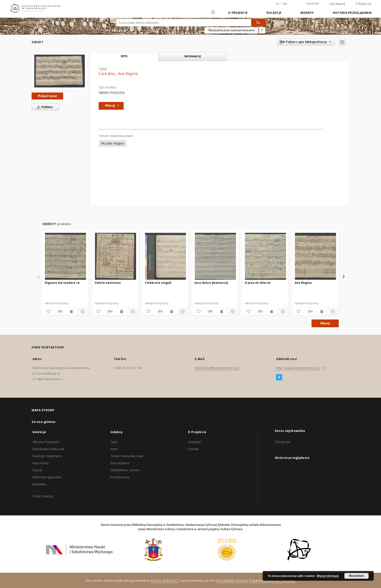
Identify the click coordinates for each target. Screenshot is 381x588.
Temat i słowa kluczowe (127, 456)
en (285, 4)
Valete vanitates (108, 283)
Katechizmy (41, 463)
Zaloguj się (363, 4)
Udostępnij (337, 4)
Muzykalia (39, 484)
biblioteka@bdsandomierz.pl (217, 368)
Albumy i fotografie (46, 442)
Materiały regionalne (47, 477)
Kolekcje (274, 13)
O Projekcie (238, 13)
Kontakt (193, 449)
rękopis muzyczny (112, 92)
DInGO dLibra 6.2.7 (165, 581)
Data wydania (120, 463)
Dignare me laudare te (62, 283)
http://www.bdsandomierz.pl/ (298, 368)
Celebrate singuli (158, 283)
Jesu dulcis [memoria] (211, 283)
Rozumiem (357, 576)
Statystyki (194, 442)
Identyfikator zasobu (125, 470)
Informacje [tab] (193, 56)
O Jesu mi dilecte (258, 283)
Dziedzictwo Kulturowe (49, 449)
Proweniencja (120, 477)
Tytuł (114, 442)
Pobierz (44, 107)
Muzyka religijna (113, 143)
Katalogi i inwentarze (47, 456)
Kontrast (313, 4)
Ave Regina (303, 283)
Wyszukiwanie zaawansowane (231, 30)
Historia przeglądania (352, 13)
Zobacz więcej (43, 496)
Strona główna (44, 422)
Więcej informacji (328, 576)
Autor (114, 449)
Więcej (325, 323)
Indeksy (307, 13)
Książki (37, 470)
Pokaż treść (47, 96)
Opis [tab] (124, 56)
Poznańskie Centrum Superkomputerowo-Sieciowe (256, 581)
